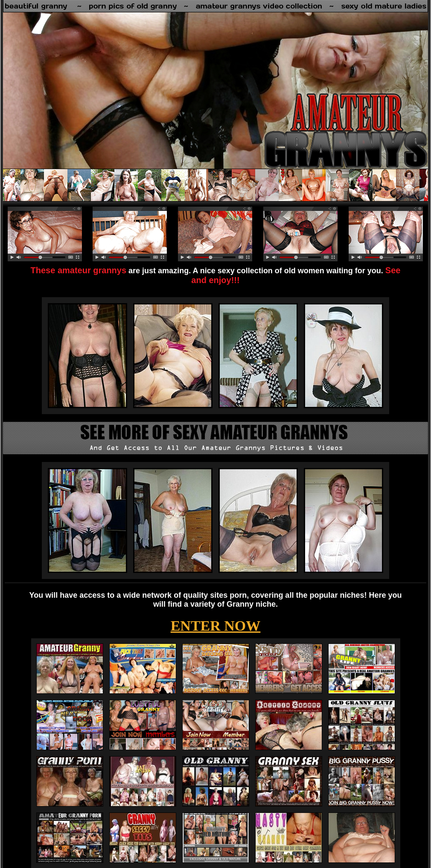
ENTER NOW (216, 626)
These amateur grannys (79, 270)
